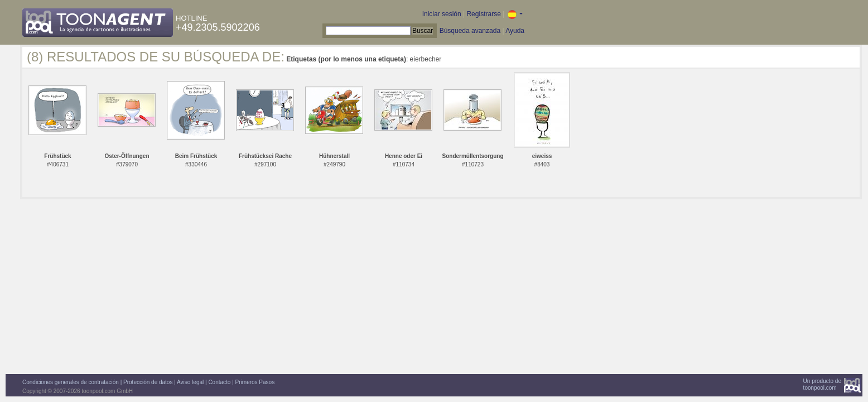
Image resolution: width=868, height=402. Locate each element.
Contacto (219, 382)
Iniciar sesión (442, 14)
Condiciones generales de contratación (71, 382)
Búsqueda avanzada (470, 31)
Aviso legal (190, 382)
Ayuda (515, 31)
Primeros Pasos (255, 382)
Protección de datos (148, 382)
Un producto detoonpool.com (822, 384)
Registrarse (483, 14)
